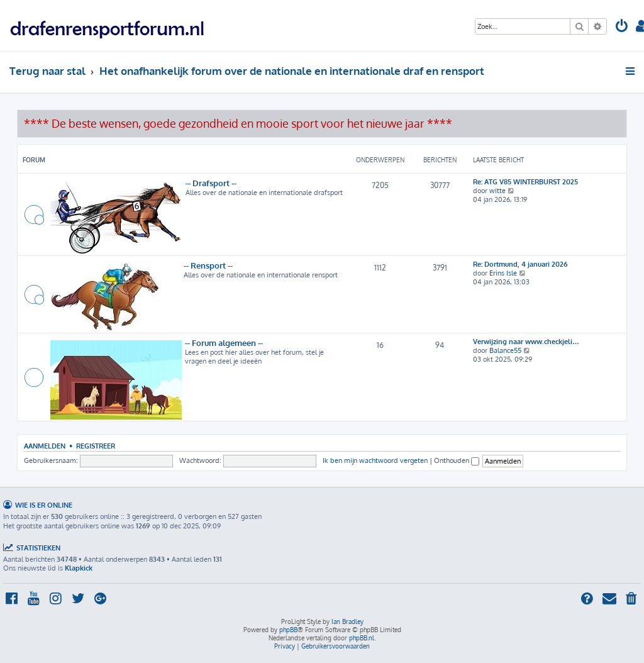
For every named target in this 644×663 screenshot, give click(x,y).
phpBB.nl (362, 638)
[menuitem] (622, 27)
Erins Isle (503, 273)
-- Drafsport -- (211, 183)
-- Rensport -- (208, 265)
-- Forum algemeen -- (224, 343)
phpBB (288, 630)
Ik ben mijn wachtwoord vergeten (375, 460)
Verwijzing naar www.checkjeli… (526, 342)
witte (497, 191)
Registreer (96, 446)
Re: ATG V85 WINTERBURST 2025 (525, 182)
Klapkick (79, 568)
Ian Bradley (347, 621)
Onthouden (457, 460)
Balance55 (505, 350)
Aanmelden (45, 446)
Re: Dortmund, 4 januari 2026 (520, 264)
